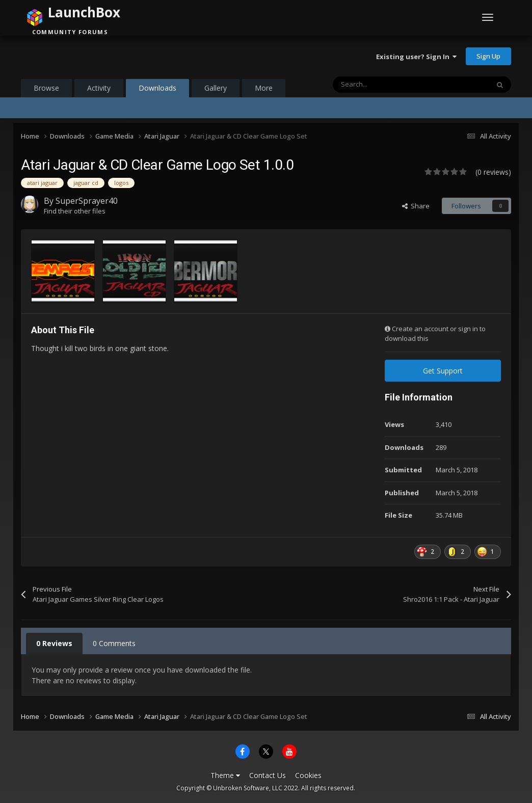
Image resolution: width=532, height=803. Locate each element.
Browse (46, 88)
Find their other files (75, 211)
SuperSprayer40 (87, 201)
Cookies (308, 775)
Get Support (443, 371)
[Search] (389, 85)
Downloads (157, 90)
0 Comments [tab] (114, 643)
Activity (99, 88)
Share (416, 206)
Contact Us (268, 775)
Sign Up (488, 56)
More (264, 88)
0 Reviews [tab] (54, 643)
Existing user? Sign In (416, 57)
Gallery (216, 88)
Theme (225, 775)
